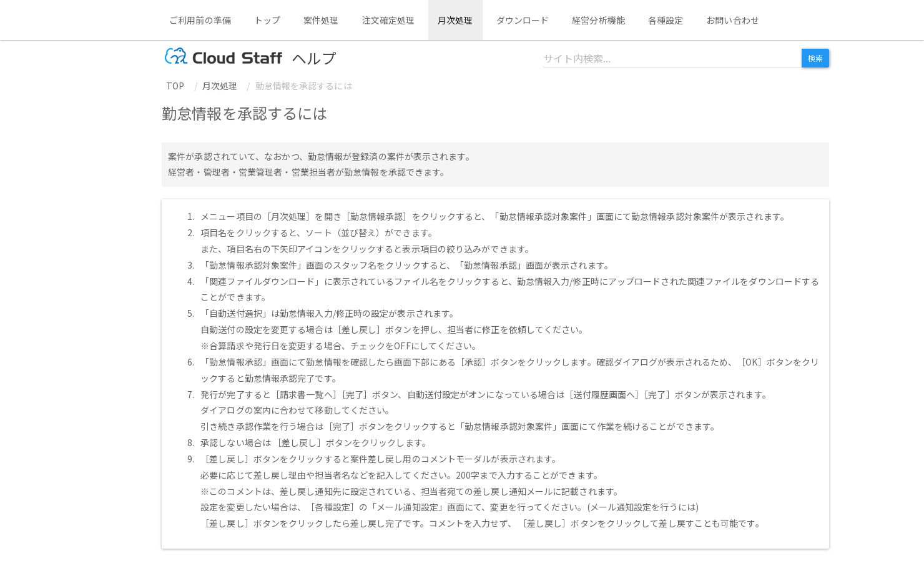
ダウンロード (523, 20)
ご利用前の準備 (200, 20)
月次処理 (455, 20)
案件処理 (321, 20)
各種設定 (666, 20)
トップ (267, 20)
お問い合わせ (733, 20)
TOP (175, 86)
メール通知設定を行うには (643, 507)
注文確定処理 (389, 20)
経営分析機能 (598, 20)
